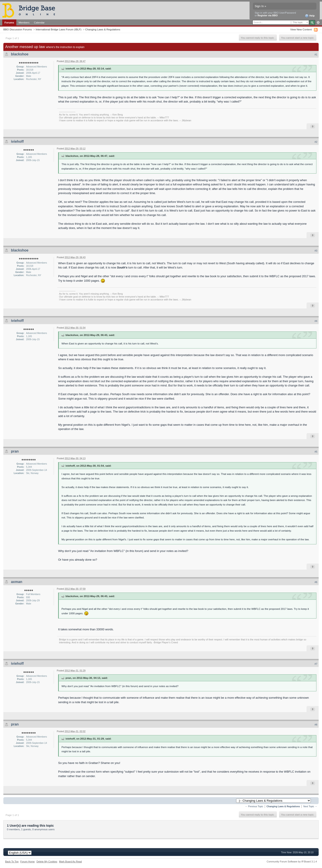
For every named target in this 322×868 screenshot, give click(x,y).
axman (17, 582)
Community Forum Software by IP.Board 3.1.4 (292, 862)
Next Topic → (310, 806)
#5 (316, 452)
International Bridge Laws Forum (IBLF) (58, 29)
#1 (316, 55)
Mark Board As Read (70, 862)
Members (24, 22)
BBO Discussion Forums (18, 29)
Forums (9, 22)
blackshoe (20, 54)
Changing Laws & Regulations (103, 29)
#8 (316, 725)
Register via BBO (268, 15)
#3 (316, 251)
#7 (316, 664)
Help (310, 16)
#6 (316, 582)
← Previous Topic (254, 806)
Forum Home (28, 862)
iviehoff (17, 142)
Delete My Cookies (47, 862)
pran (15, 451)
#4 (316, 321)
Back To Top (12, 862)
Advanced (318, 23)
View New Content (301, 29)
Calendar (39, 22)
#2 (316, 142)
